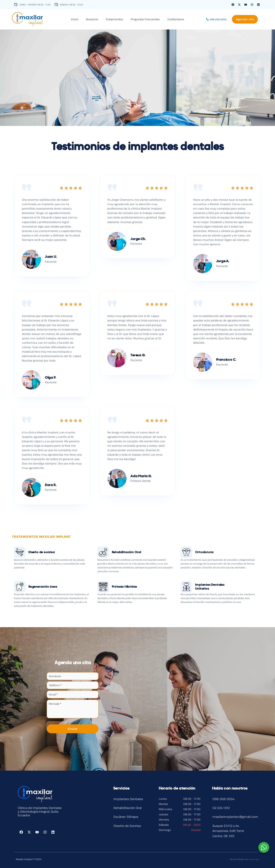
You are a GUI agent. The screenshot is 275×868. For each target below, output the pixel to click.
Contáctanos (176, 19)
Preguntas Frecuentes (145, 19)
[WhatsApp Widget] (264, 847)
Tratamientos (114, 19)
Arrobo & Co (252, 859)
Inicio (75, 19)
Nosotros (92, 19)
